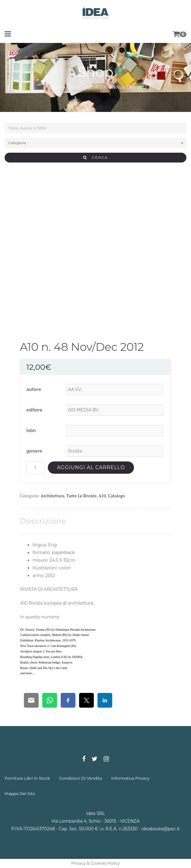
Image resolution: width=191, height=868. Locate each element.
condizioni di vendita (81, 778)
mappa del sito (20, 793)
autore (34, 389)
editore (34, 410)
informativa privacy (130, 778)
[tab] (43, 521)
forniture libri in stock (27, 778)
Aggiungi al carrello (91, 467)
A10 (102, 496)
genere (34, 451)
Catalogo (116, 496)
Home (51, 87)
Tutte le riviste (82, 496)
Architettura (77, 87)
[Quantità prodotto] (36, 468)
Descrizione (43, 521)
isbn (31, 430)
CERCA (95, 157)
